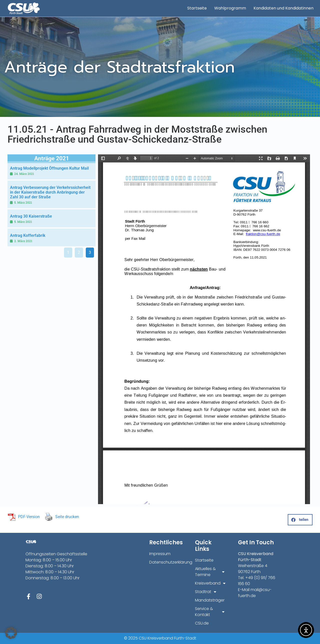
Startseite (197, 8)
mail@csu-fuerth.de (255, 593)
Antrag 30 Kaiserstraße (31, 216)
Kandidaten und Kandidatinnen (283, 8)
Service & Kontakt (210, 612)
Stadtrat (206, 592)
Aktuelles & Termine (210, 572)
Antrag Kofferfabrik (28, 235)
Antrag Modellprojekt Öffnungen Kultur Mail (49, 168)
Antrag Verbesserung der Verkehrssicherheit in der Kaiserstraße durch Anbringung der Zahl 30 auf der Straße (50, 192)
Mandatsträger (210, 600)
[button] (300, 520)
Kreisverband (210, 583)
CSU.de (202, 623)
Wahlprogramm (230, 8)
